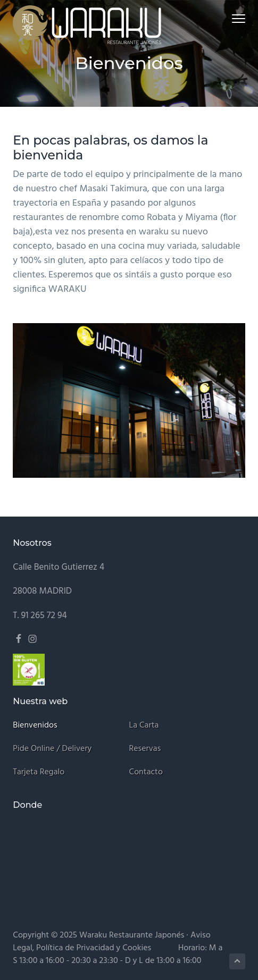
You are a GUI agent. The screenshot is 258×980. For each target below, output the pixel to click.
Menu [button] (234, 18)
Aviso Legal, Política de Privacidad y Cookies (111, 942)
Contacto (146, 772)
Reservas (145, 749)
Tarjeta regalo (39, 772)
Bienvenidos (35, 726)
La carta (144, 726)
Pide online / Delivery (52, 749)
